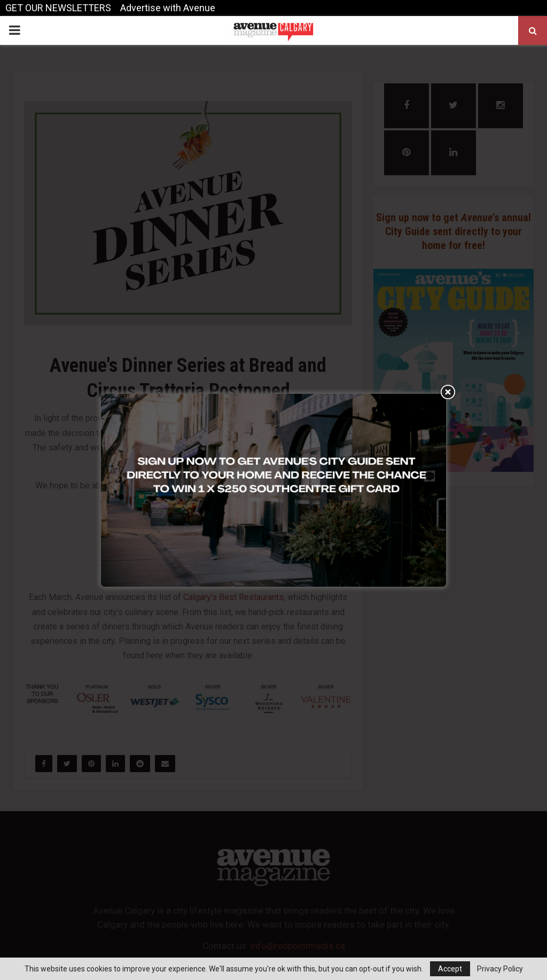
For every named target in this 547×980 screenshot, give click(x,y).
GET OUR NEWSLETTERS (58, 8)
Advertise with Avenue (168, 8)
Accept (450, 969)
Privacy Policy (500, 969)
